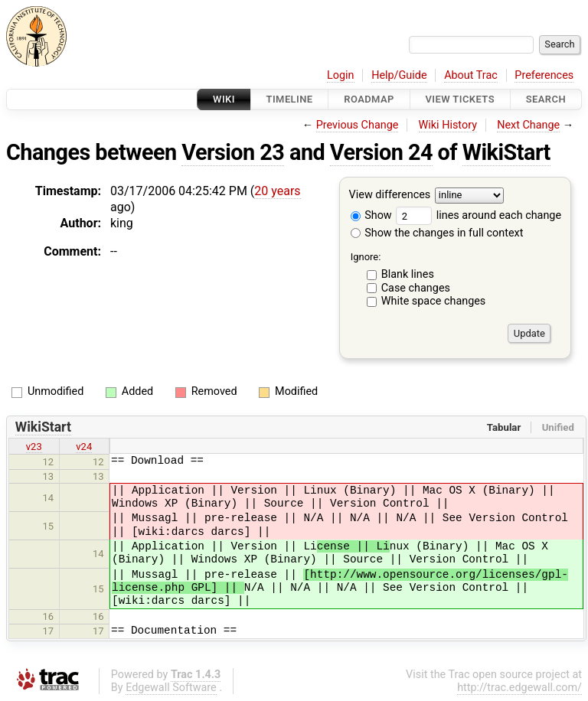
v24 (84, 447)
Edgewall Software (171, 688)
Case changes (416, 288)
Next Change (528, 125)
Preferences (544, 75)
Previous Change (358, 125)
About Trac (471, 75)
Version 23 (233, 152)
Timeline (290, 99)
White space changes (434, 301)
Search (546, 99)
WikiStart (506, 152)
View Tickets (460, 99)
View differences (390, 196)
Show (371, 215)
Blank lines (408, 274)
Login (341, 75)
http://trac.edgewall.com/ (519, 688)
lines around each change (479, 215)
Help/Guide (399, 75)
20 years (277, 191)
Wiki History (448, 125)
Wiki (224, 99)
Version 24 (381, 152)
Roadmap (369, 99)
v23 (34, 447)
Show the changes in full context (437, 233)
